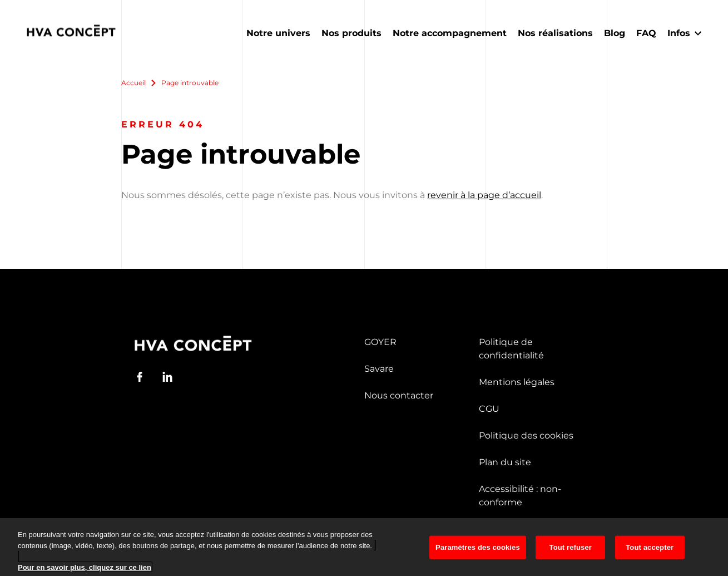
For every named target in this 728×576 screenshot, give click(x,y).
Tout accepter (650, 555)
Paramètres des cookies (478, 555)
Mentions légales (517, 382)
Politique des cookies (526, 435)
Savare (379, 369)
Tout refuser (571, 555)
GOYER (380, 342)
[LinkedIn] (167, 377)
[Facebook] (140, 377)
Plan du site (505, 462)
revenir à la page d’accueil (484, 195)
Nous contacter (399, 395)
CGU (489, 409)
